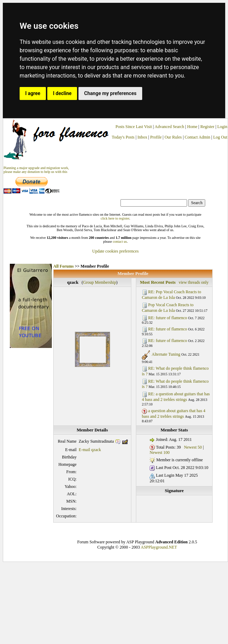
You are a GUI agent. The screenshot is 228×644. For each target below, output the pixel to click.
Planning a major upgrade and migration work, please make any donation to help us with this (36, 170)
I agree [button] (33, 93)
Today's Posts (123, 137)
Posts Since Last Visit (134, 127)
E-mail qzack (90, 450)
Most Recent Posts (158, 282)
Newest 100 (160, 452)
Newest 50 (193, 447)
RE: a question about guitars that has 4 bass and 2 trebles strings (176, 397)
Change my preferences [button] (110, 93)
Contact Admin (197, 137)
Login (222, 127)
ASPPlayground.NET (159, 547)
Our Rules (173, 137)
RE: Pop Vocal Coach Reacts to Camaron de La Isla (171, 295)
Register (208, 127)
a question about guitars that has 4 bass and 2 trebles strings (174, 414)
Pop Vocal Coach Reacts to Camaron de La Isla (168, 308)
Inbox (142, 137)
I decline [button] (62, 93)
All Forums (63, 266)
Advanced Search (170, 127)
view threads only (194, 282)
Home (192, 127)
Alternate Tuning (166, 354)
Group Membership (99, 282)
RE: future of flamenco (168, 318)
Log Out (220, 137)
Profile (156, 137)
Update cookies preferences (115, 251)
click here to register (115, 218)
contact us (120, 241)
